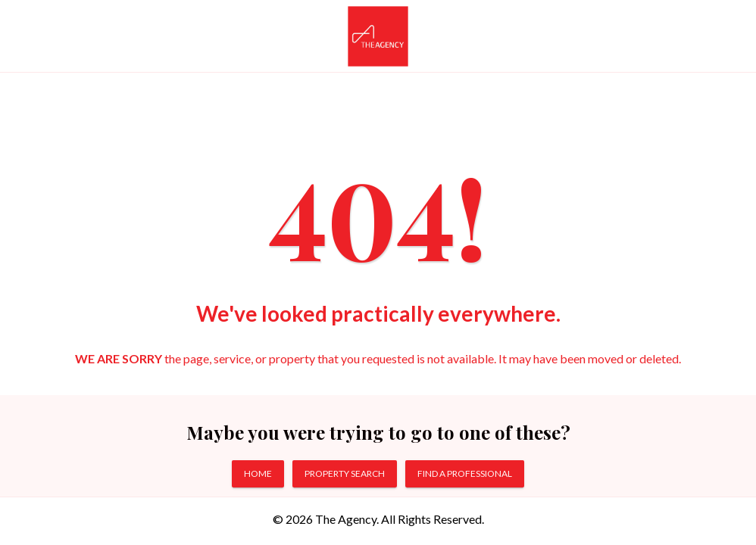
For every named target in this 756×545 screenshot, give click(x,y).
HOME (258, 473)
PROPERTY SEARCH (345, 473)
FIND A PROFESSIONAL (465, 473)
